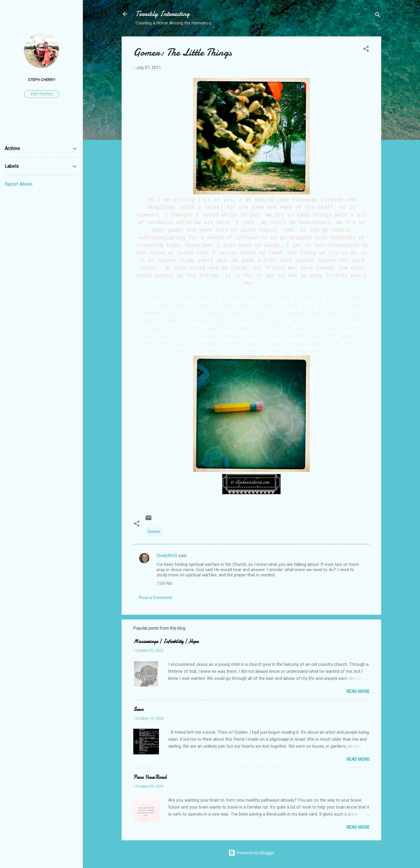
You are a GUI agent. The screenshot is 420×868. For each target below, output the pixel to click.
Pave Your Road (150, 777)
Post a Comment (156, 598)
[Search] (378, 16)
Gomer (154, 531)
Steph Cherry (42, 80)
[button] (366, 50)
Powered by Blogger (252, 853)
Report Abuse (19, 184)
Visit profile (42, 94)
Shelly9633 (167, 556)
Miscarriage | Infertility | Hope (166, 641)
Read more (358, 691)
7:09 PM (164, 584)
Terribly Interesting (163, 14)
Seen (138, 709)
